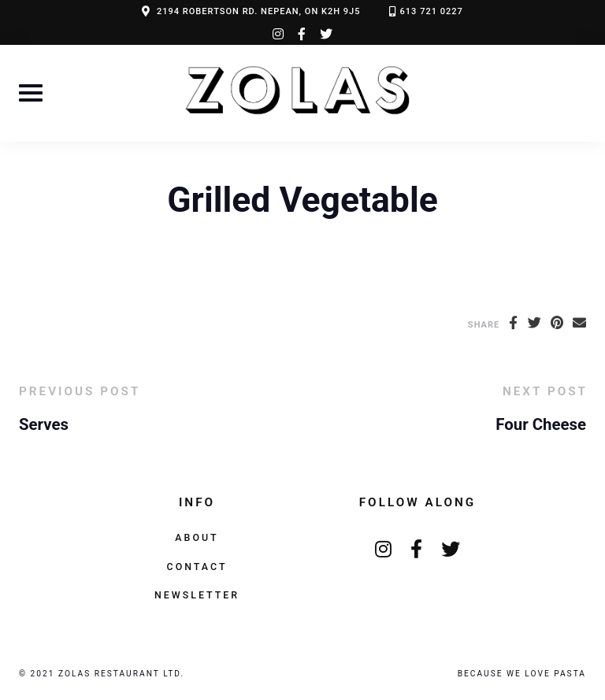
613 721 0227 (432, 11)
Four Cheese (541, 424)
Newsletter (197, 595)
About (197, 537)
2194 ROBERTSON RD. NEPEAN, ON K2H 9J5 (259, 11)
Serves (44, 424)
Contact (197, 567)
